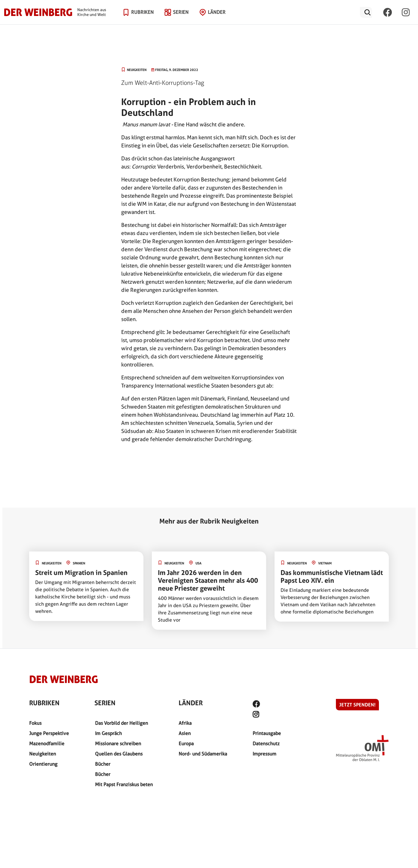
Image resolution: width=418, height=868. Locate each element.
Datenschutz (266, 744)
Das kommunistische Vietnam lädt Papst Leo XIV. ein (332, 576)
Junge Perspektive (49, 733)
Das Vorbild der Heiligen (121, 723)
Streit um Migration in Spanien (81, 573)
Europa (186, 744)
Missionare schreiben (118, 744)
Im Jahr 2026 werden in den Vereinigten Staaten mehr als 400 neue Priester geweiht (208, 581)
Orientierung (43, 764)
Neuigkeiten (43, 754)
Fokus (35, 723)
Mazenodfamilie (47, 744)
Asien (185, 733)
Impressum (264, 754)
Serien (181, 19)
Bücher (103, 764)
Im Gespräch (108, 733)
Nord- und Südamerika (203, 754)
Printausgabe (267, 733)
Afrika (185, 723)
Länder (217, 19)
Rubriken (142, 19)
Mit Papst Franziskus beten (124, 785)
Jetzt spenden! (357, 705)
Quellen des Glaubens (119, 754)
